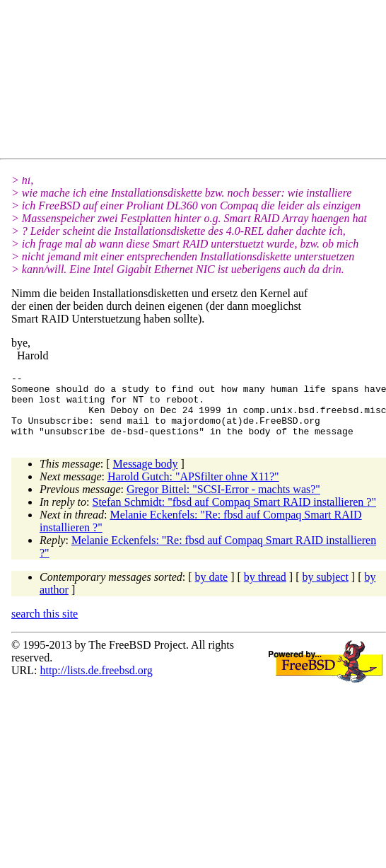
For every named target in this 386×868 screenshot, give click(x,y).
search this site (45, 626)
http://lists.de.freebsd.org (96, 683)
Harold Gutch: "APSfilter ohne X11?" (193, 489)
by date (212, 590)
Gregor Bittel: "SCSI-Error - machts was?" (223, 502)
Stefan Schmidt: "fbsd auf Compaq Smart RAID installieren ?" (234, 515)
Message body (146, 476)
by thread (265, 590)
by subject (326, 590)
